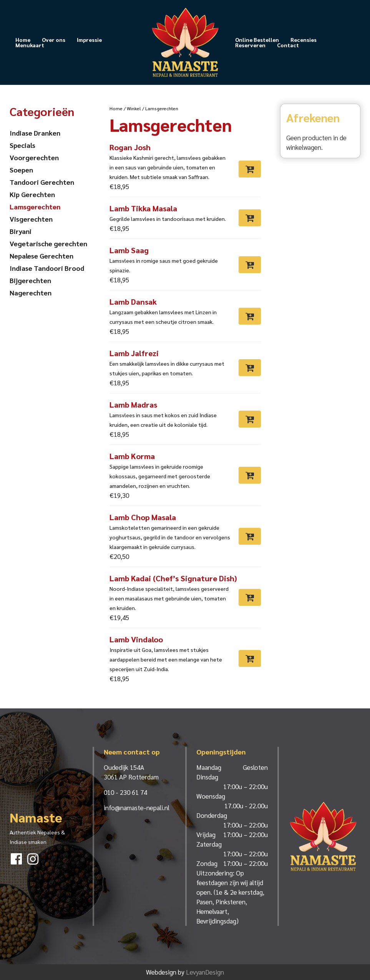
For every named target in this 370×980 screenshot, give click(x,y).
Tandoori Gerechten (42, 182)
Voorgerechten (34, 157)
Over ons (54, 40)
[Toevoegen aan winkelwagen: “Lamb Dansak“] (250, 316)
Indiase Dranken (35, 133)
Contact (288, 45)
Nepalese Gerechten (41, 256)
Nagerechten (31, 293)
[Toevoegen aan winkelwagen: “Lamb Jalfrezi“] (250, 368)
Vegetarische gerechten (48, 243)
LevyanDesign (205, 972)
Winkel (134, 108)
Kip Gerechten (32, 194)
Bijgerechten (30, 280)
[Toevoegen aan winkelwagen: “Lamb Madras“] (250, 419)
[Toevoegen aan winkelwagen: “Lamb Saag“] (250, 265)
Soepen (21, 170)
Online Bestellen (257, 40)
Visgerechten (31, 219)
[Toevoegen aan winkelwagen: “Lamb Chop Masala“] (250, 536)
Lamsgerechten (35, 206)
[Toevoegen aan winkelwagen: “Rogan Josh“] (250, 169)
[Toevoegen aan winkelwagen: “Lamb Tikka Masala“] (250, 218)
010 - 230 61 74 (125, 792)
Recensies (304, 40)
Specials (22, 145)
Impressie (89, 40)
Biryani (21, 231)
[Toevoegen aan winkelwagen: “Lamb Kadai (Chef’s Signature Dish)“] (250, 597)
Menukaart (30, 45)
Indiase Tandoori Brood (47, 268)
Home (23, 40)
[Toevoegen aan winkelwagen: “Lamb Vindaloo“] (250, 658)
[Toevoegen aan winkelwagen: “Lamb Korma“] (250, 475)
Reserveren (250, 45)
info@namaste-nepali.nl (137, 808)
